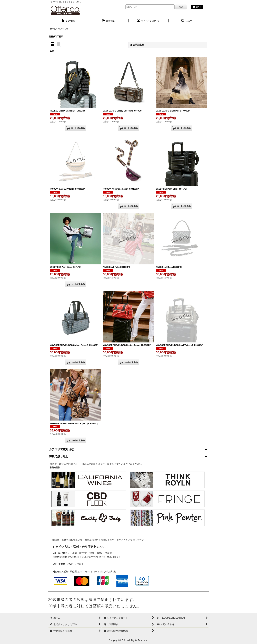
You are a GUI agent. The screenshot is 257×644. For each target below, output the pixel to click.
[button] (128, 449)
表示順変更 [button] (137, 45)
